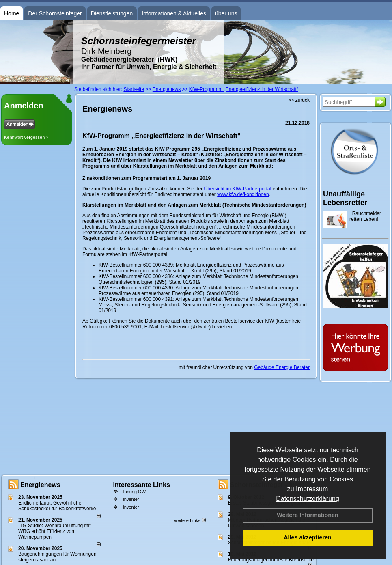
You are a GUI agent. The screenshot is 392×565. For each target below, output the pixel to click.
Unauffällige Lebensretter (345, 198)
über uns (226, 13)
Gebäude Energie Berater (282, 367)
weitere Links (190, 520)
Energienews (40, 485)
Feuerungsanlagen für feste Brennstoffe (271, 560)
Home (12, 13)
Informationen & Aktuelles (174, 13)
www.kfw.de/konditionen (243, 194)
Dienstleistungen (112, 13)
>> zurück (299, 100)
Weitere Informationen (308, 515)
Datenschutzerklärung (308, 499)
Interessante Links (141, 485)
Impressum (312, 489)
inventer (131, 499)
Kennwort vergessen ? (26, 137)
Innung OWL (136, 492)
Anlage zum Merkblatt (199, 276)
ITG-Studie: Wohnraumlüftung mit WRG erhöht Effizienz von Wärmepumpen (55, 531)
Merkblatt (186, 265)
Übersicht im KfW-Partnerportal (237, 189)
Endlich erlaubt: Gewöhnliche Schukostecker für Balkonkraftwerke (57, 506)
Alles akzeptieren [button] (308, 537)
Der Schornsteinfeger (55, 13)
